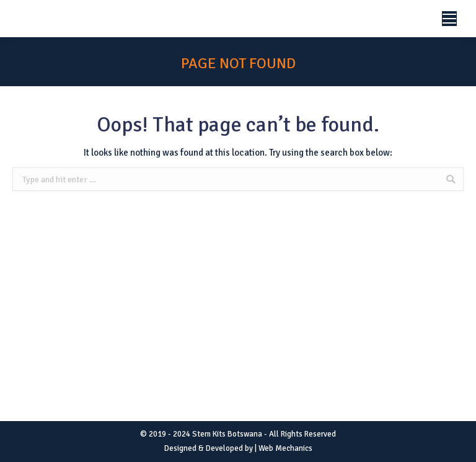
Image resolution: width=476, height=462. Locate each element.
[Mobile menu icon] (449, 19)
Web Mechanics (285, 448)
